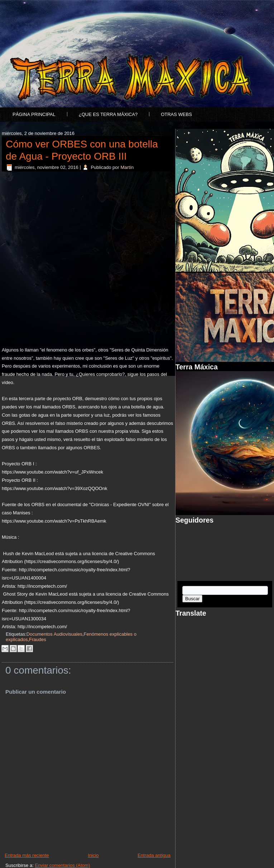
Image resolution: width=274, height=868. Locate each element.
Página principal (34, 114)
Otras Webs (176, 114)
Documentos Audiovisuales (54, 634)
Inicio (93, 855)
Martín (127, 167)
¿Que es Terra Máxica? (108, 114)
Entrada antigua (154, 855)
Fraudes (38, 639)
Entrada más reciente (27, 855)
